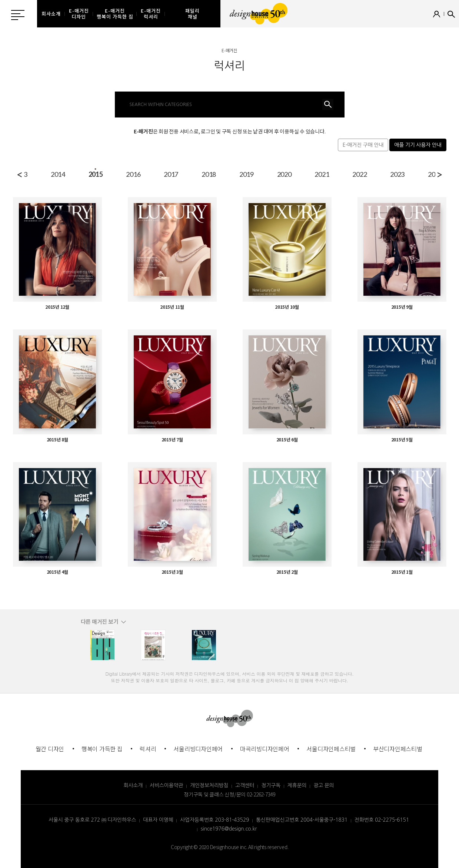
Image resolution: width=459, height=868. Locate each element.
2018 (342, 174)
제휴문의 (297, 785)
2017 (305, 174)
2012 (116, 174)
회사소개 (133, 785)
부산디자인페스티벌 (398, 749)
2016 (267, 174)
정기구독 (271, 785)
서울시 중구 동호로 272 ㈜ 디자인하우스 (92, 820)
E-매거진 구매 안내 (363, 145)
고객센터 (245, 785)
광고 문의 (324, 785)
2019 (380, 174)
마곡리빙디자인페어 (265, 749)
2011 (79, 174)
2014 (192, 174)
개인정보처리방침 (209, 785)
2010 (41, 174)
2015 (229, 174)
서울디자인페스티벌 (331, 749)
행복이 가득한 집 (102, 749)
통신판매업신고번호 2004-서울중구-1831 (302, 820)
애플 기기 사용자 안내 (418, 145)
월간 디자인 (50, 749)
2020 (418, 174)
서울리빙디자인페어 (198, 749)
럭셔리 (148, 749)
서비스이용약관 (166, 785)
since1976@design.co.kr (229, 829)
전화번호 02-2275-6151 (382, 820)
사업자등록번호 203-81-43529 (214, 820)
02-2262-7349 (261, 794)
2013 (154, 174)
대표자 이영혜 (158, 820)
